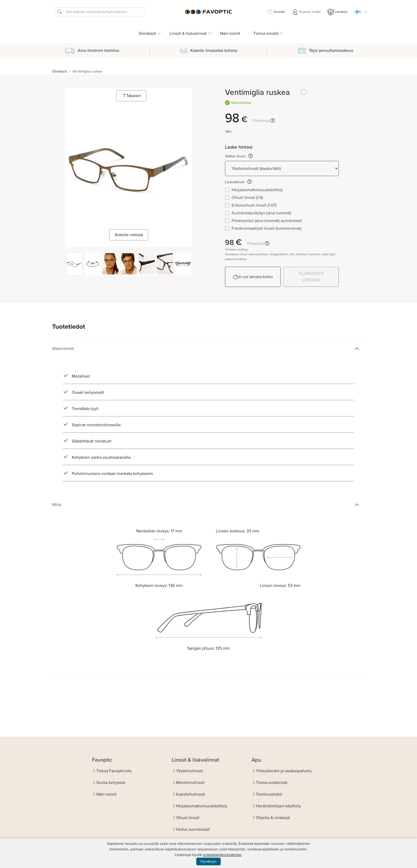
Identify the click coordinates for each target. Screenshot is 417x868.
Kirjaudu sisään (306, 12)
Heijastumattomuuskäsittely (202, 806)
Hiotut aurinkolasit (193, 829)
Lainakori (337, 12)
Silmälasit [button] (147, 33)
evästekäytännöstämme (222, 855)
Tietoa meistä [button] (266, 33)
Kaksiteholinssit (191, 794)
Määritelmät (63, 349)
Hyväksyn (208, 861)
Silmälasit (60, 71)
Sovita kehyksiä (111, 783)
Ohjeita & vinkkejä (273, 818)
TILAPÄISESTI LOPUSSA (311, 277)
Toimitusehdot (269, 794)
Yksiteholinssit (189, 771)
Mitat (57, 505)
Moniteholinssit (190, 783)
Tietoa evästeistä (272, 783)
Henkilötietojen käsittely (278, 806)
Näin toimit (230, 33)
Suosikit (276, 12)
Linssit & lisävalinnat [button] (188, 33)
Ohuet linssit (188, 818)
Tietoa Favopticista (114, 771)
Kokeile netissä (129, 235)
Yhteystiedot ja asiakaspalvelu (284, 771)
